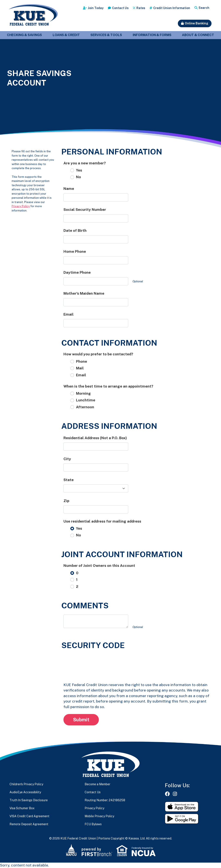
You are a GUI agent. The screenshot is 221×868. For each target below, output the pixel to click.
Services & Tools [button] (106, 35)
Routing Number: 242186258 (105, 800)
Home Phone (75, 251)
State (69, 480)
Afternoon (85, 407)
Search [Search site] (204, 8)
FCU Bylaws (93, 824)
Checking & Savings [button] (24, 35)
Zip (66, 501)
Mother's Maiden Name (84, 293)
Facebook (167, 794)
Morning (83, 393)
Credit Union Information (172, 8)
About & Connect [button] (198, 35)
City (67, 459)
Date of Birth (75, 231)
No (78, 177)
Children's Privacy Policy (26, 784)
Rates (141, 8)
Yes (79, 170)
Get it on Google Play (182, 819)
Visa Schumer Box (22, 808)
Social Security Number (85, 210)
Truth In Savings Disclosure (29, 800)
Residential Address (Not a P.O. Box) (95, 438)
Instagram (175, 794)
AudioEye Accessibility (25, 792)
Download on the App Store (182, 807)
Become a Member (97, 784)
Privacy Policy (21, 206)
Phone (81, 361)
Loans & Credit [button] (66, 35)
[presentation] (96, 663)
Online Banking (197, 23)
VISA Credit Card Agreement (29, 816)
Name (69, 189)
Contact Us (120, 8)
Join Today (96, 8)
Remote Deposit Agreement (29, 824)
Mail (80, 368)
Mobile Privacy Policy (99, 816)
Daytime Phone (77, 272)
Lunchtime (86, 400)
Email (69, 314)
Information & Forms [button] (152, 35)
